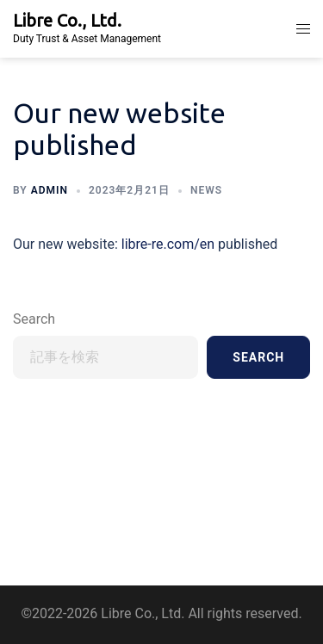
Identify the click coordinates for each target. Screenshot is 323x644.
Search (34, 319)
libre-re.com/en (166, 244)
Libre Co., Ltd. (67, 20)
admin (50, 190)
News (206, 190)
